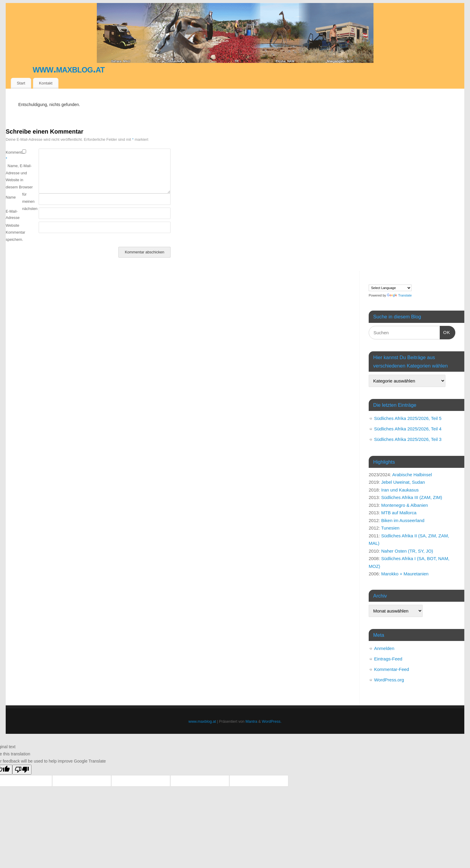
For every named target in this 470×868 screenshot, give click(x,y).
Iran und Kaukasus (400, 490)
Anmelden (384, 648)
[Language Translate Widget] (390, 288)
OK (445, 332)
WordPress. (272, 722)
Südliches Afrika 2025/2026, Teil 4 (408, 429)
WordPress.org (389, 680)
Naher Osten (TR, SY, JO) (407, 551)
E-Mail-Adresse (13, 215)
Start (21, 83)
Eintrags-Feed (388, 659)
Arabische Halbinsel (412, 475)
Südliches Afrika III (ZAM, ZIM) (412, 497)
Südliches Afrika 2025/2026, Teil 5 (408, 418)
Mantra (251, 722)
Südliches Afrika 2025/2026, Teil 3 (408, 439)
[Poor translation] (22, 770)
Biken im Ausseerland (403, 520)
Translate (399, 295)
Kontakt (46, 83)
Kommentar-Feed (392, 669)
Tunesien (390, 528)
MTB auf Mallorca (399, 513)
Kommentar (14, 156)
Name (11, 197)
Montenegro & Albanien (405, 505)
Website (12, 226)
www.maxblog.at (69, 69)
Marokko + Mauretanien (405, 574)
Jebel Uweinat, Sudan (403, 482)
